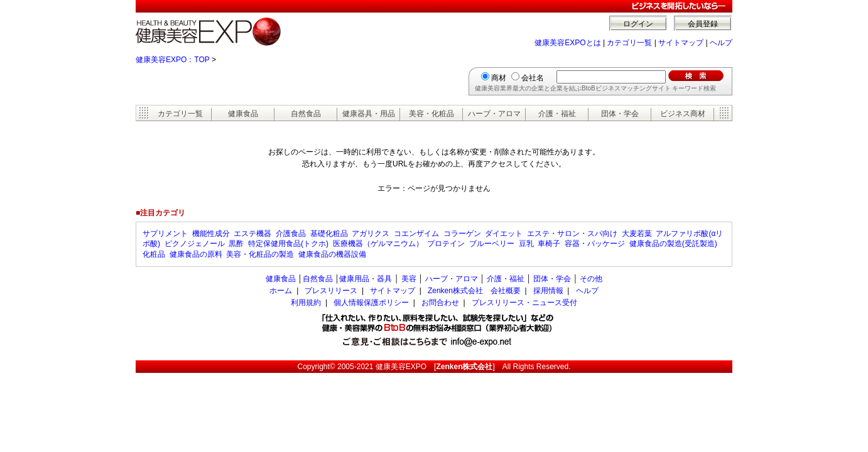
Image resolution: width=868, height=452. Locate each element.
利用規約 (306, 303)
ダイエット (504, 234)
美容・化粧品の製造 (260, 254)
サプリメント (165, 234)
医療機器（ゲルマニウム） (378, 244)
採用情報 (548, 291)
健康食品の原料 (196, 254)
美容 (409, 279)
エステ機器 (252, 234)
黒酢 (236, 244)
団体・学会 (620, 114)
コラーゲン (462, 234)
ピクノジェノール (195, 244)
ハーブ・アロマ (494, 114)
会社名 (533, 78)
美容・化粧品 (431, 114)
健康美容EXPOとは (567, 43)
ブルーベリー (492, 244)
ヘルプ (721, 43)
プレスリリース (331, 291)
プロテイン (446, 244)
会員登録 (703, 24)
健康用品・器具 (366, 279)
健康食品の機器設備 (332, 254)
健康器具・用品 (369, 114)
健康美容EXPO (401, 367)
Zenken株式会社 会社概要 (474, 291)
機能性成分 (211, 234)
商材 (499, 78)
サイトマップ (681, 43)
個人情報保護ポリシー (371, 303)
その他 (591, 279)
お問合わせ (440, 303)
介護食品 (291, 234)
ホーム (281, 291)
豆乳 (526, 244)
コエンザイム (416, 234)
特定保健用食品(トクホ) (288, 244)
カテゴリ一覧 (629, 43)
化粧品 (154, 254)
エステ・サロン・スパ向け (572, 234)
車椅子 (549, 244)
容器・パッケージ (595, 244)
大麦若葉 (637, 234)
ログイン (638, 24)
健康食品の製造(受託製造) (673, 244)
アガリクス (371, 234)
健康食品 (243, 114)
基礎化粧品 (329, 234)
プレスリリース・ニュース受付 (524, 303)
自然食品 (306, 114)
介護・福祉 (557, 114)
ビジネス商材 (683, 114)
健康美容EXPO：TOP (173, 60)
